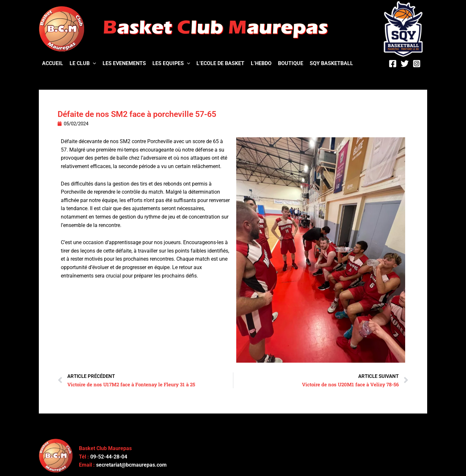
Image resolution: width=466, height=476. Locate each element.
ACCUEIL (53, 63)
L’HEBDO (261, 63)
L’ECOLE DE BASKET (220, 63)
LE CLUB (83, 63)
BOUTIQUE (291, 63)
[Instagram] (417, 64)
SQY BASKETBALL (331, 63)
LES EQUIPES (171, 63)
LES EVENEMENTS (124, 63)
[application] (93, 63)
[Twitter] (405, 64)
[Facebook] (393, 64)
